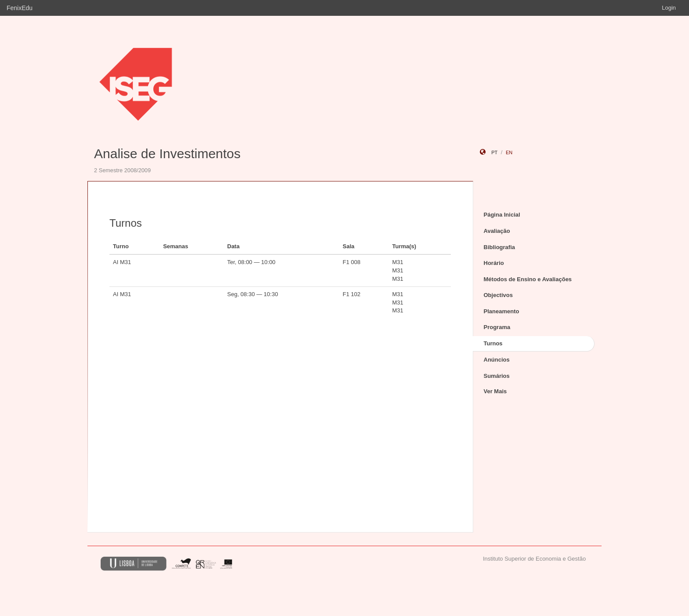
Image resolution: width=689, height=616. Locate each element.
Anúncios (497, 360)
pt (494, 152)
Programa (497, 327)
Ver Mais (495, 391)
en (509, 152)
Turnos (493, 343)
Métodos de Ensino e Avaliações (528, 279)
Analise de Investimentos (167, 154)
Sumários (497, 376)
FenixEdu (20, 8)
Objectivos (498, 295)
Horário (494, 263)
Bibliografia (500, 247)
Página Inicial (502, 215)
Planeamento (502, 311)
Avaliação (497, 231)
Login (669, 8)
